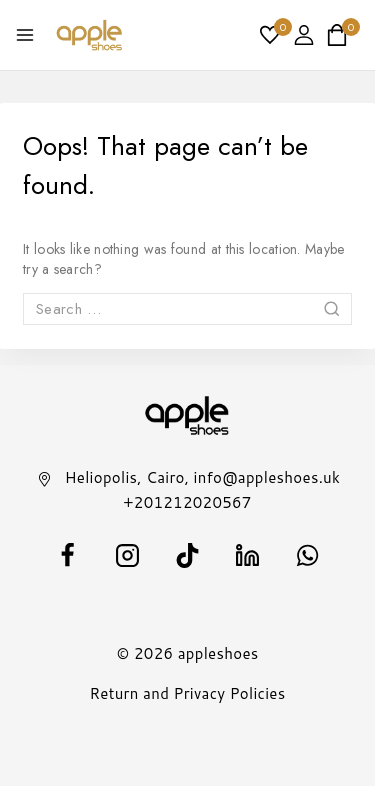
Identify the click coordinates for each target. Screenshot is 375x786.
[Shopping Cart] (343, 35)
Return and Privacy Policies (188, 693)
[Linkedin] (248, 556)
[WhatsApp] (308, 556)
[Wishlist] (271, 35)
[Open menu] (25, 35)
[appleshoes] (89, 35)
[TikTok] (188, 556)
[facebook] (68, 556)
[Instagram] (128, 556)
